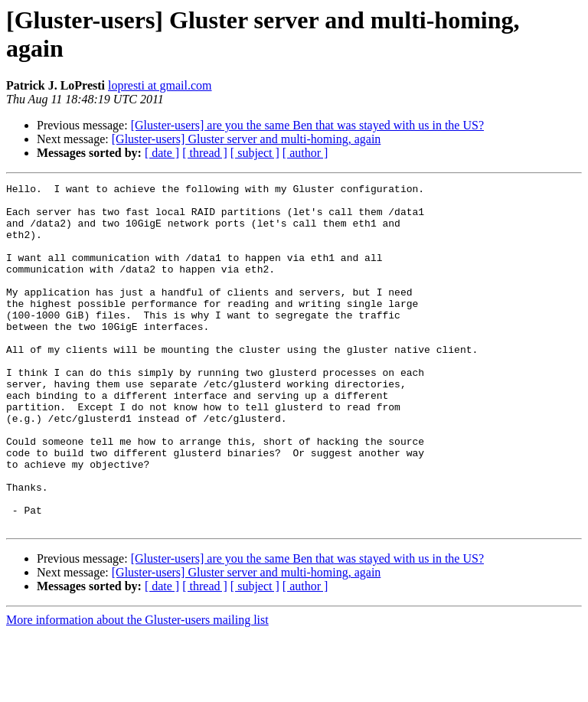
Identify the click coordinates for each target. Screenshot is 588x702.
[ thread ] (205, 153)
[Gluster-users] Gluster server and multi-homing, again (247, 139)
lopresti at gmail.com (160, 85)
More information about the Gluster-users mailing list (137, 689)
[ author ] (305, 153)
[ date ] (162, 153)
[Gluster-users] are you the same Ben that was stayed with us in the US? (307, 125)
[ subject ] (255, 153)
